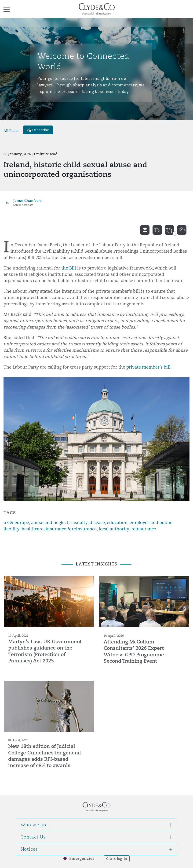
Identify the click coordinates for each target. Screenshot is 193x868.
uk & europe (16, 523)
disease (97, 523)
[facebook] (182, 230)
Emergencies (82, 859)
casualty (79, 523)
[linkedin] (169, 230)
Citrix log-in (117, 859)
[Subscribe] (38, 130)
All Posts (11, 130)
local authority (114, 529)
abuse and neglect (50, 523)
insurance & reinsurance (71, 529)
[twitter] (157, 230)
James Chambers (27, 201)
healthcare (33, 529)
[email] (145, 230)
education (117, 523)
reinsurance (144, 529)
